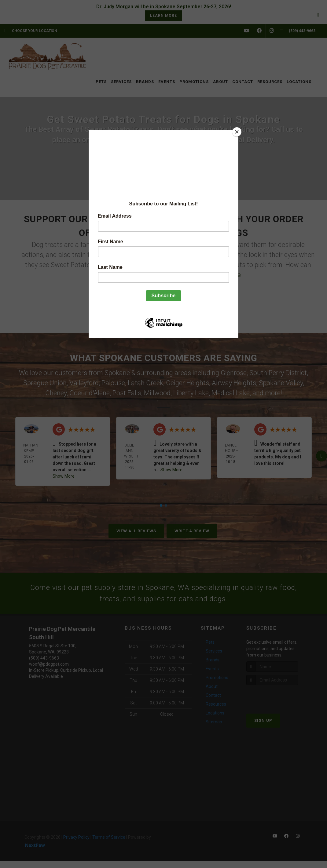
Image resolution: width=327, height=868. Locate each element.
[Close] (237, 132)
